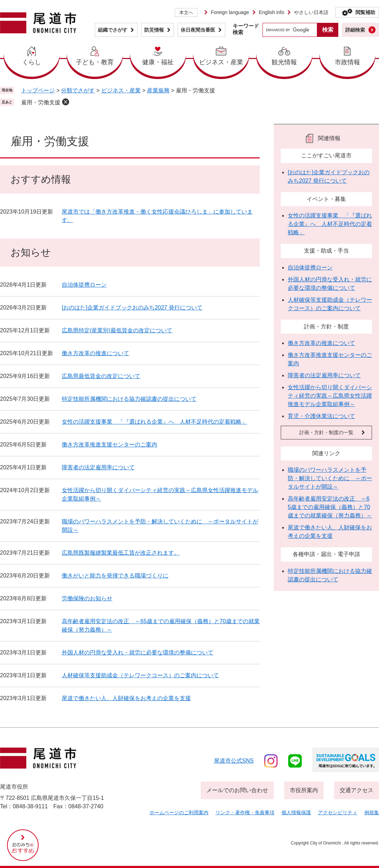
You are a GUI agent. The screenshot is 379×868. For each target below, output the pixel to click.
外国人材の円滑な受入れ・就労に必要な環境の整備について (138, 652)
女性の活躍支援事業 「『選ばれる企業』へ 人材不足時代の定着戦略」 (154, 422)
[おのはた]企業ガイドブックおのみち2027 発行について (132, 308)
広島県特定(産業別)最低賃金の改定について (117, 330)
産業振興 (158, 90)
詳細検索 (355, 30)
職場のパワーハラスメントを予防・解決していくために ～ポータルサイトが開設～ (330, 478)
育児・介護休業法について (321, 416)
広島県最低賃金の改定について (101, 376)
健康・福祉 (158, 62)
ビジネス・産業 (221, 62)
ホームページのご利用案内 (179, 812)
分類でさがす (78, 90)
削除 (66, 102)
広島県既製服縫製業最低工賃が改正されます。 (121, 553)
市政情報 (347, 62)
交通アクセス (357, 790)
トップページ (38, 90)
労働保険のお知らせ (87, 598)
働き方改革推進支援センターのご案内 (109, 445)
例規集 (372, 812)
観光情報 (284, 62)
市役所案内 (304, 790)
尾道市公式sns (234, 761)
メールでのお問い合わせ (237, 790)
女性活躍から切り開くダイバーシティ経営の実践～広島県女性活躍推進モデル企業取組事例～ (330, 396)
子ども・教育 (95, 62)
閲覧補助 (365, 12)
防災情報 (154, 30)
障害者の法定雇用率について (98, 467)
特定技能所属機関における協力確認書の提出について (129, 399)
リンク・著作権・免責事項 (245, 812)
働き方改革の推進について (95, 353)
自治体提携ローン (84, 285)
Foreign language (230, 12)
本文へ (186, 12)
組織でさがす (113, 30)
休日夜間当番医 (198, 30)
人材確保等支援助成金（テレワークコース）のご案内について (140, 675)
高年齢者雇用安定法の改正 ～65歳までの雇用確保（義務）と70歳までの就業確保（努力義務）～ (330, 507)
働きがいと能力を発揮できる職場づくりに (115, 576)
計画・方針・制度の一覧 (326, 432)
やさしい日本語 (311, 12)
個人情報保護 (296, 812)
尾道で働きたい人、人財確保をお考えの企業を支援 (126, 698)
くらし (32, 62)
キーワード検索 (246, 29)
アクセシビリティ (338, 812)
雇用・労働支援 (41, 102)
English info (272, 12)
